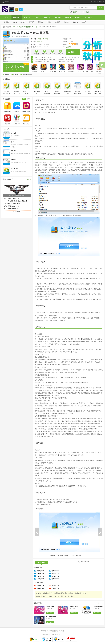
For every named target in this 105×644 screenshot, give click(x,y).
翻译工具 (32, 22)
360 (80, 12)
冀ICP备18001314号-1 (57, 634)
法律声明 (50, 631)
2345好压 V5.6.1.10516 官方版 (43, 57)
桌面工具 (58, 22)
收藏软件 (16, 74)
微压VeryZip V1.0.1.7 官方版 (98, 94)
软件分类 (101, 2)
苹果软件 (37, 18)
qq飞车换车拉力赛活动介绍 (11, 206)
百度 (87, 12)
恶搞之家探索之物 (99, 72)
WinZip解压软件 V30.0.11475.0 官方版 (69, 57)
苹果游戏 (58, 18)
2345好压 (14, 133)
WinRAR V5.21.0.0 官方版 (42, 61)
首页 (6, 18)
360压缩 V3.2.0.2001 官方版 (66, 61)
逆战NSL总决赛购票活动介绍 (17, 195)
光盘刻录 (84, 22)
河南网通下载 (40, 586)
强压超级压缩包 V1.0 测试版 (66, 59)
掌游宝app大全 (50, 607)
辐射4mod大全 (74, 607)
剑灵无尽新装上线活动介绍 (11, 198)
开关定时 (67, 22)
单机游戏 (68, 18)
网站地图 (61, 631)
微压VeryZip (15, 168)
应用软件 (27, 27)
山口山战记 (44, 71)
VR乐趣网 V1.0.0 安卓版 (17, 112)
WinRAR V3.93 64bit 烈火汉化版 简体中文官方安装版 (45, 59)
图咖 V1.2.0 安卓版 (7, 112)
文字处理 (23, 22)
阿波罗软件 (45, 634)
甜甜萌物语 (71, 71)
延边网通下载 (40, 588)
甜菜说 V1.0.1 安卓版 (26, 112)
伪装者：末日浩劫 (53, 72)
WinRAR (14, 160)
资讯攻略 (78, 18)
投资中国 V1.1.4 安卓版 (7, 124)
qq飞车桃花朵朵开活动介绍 (11, 209)
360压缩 (13, 151)
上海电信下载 (40, 579)
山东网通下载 (55, 586)
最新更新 (94, 2)
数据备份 (75, 22)
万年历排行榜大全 (98, 607)
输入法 (15, 22)
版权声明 (55, 631)
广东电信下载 (40, 576)
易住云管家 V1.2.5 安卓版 (26, 124)
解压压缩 (7, 22)
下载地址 (7, 74)
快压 (12, 142)
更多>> (29, 179)
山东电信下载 (40, 574)
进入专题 (50, 613)
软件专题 (88, 18)
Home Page (40, 42)
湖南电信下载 (40, 571)
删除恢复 (40, 22)
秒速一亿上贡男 (80, 72)
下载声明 (44, 631)
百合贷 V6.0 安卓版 (17, 124)
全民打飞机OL (62, 72)
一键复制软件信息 (27, 74)
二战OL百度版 (34, 72)
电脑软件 (17, 18)
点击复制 (69, 47)
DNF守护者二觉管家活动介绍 (12, 204)
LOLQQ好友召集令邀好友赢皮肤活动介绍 (15, 201)
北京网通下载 (55, 588)
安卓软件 (27, 18)
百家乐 (75, 12)
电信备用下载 (55, 571)
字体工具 (49, 22)
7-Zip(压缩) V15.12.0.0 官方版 (7, 94)
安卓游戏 (47, 18)
